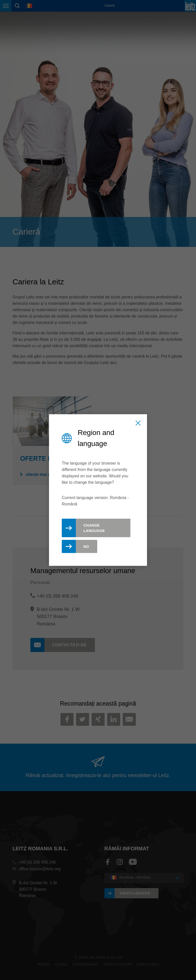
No (86, 547)
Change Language (94, 528)
